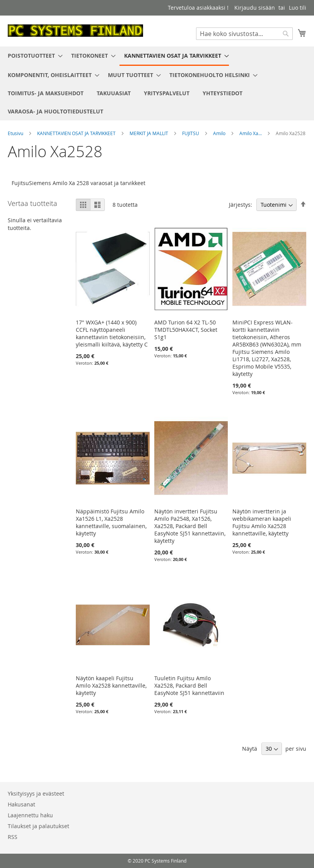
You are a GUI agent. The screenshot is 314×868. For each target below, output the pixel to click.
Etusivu (16, 133)
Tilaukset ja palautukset (38, 826)
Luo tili (298, 8)
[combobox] (244, 34)
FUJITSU (191, 133)
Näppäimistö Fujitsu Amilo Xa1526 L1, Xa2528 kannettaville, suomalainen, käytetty (111, 522)
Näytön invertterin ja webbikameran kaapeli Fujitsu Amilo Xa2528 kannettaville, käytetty (262, 522)
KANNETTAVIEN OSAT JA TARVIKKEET (77, 133)
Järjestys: (241, 205)
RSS (13, 837)
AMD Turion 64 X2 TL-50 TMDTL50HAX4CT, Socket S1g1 (186, 330)
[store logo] (75, 31)
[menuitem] (33, 56)
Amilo (220, 133)
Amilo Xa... (251, 133)
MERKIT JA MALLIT (149, 133)
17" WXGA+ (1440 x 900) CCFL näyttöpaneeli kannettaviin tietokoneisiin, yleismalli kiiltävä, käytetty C (112, 333)
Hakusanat (21, 804)
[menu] (157, 83)
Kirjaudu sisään (255, 8)
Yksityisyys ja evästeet (36, 793)
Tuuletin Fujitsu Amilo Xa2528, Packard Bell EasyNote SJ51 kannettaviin (189, 685)
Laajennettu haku (30, 815)
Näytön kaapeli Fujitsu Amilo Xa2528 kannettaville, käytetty (111, 685)
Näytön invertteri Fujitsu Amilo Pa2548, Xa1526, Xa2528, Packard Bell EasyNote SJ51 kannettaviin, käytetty (190, 526)
